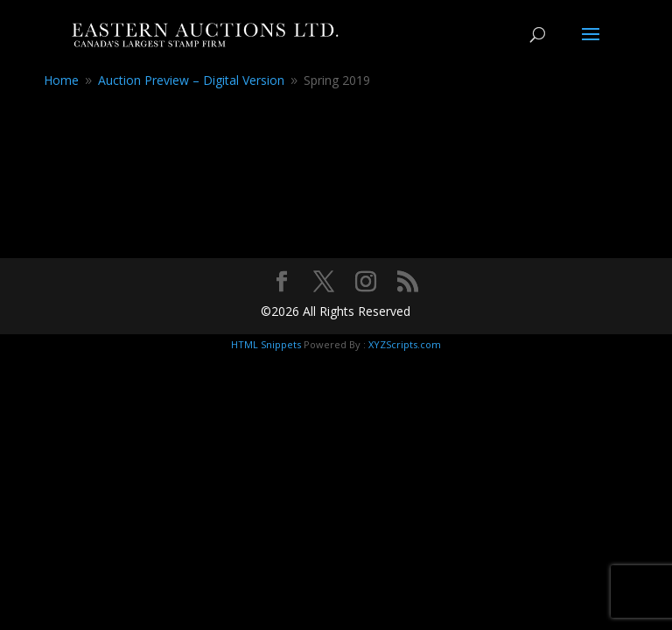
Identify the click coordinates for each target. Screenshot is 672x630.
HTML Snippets (266, 344)
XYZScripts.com (405, 344)
